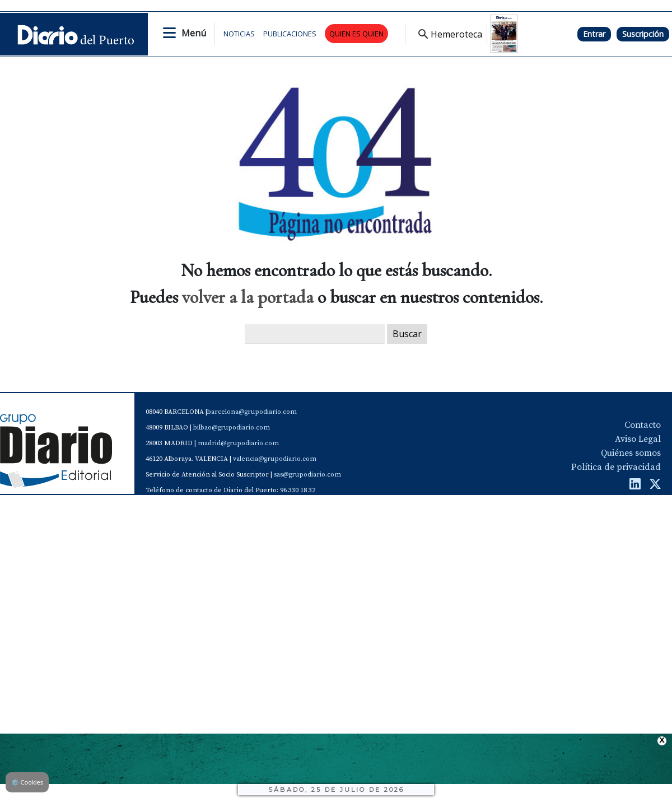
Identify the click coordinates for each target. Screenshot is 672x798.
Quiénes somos (631, 453)
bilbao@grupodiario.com (232, 428)
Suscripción (643, 34)
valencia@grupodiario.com (275, 459)
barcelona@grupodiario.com (252, 412)
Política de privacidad (616, 467)
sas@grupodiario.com (307, 475)
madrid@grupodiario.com (238, 443)
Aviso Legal (638, 439)
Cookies (27, 782)
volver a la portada (248, 297)
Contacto (643, 425)
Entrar (594, 34)
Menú (194, 33)
